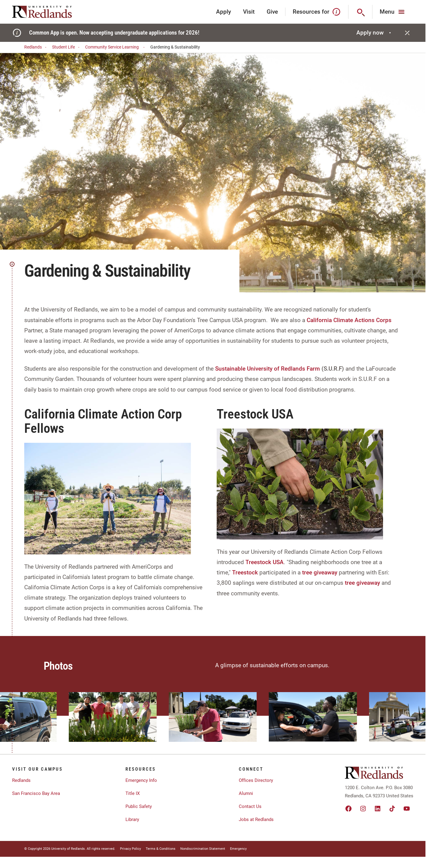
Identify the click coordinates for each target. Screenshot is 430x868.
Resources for (317, 12)
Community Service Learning (116, 47)
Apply (223, 12)
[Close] (407, 33)
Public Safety (139, 806)
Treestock (245, 572)
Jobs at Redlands (256, 819)
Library (132, 819)
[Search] (360, 12)
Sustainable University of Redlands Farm (268, 369)
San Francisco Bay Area (36, 793)
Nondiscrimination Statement (203, 849)
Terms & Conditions (161, 849)
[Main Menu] (393, 12)
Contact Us (250, 806)
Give (272, 12)
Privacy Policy (130, 849)
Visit (249, 12)
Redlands (36, 47)
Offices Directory (256, 780)
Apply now (374, 33)
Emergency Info (141, 780)
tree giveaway (320, 572)
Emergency (238, 849)
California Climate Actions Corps (349, 320)
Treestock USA (265, 562)
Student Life (67, 47)
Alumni (246, 793)
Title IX (133, 793)
